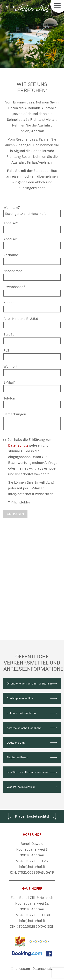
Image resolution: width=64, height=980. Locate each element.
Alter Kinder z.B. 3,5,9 (21, 319)
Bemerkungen (15, 414)
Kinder (9, 303)
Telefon (9, 398)
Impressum (21, 969)
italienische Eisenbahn (21, 713)
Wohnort (10, 366)
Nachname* (13, 271)
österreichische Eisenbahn (24, 728)
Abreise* (10, 239)
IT (13, 7)
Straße (9, 335)
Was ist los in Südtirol (21, 787)
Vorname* (12, 255)
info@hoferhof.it (32, 867)
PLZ (6, 351)
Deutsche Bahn (17, 743)
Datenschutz (18, 445)
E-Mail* (9, 382)
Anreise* (10, 223)
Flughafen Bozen (17, 757)
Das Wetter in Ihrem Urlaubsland (28, 772)
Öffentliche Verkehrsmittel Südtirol (29, 684)
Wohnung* (12, 207)
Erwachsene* (14, 287)
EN (6, 7)
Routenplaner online (20, 698)
